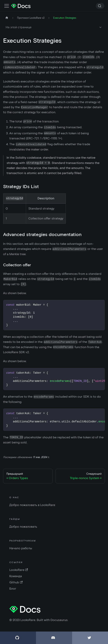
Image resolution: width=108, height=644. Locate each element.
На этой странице (19, 27)
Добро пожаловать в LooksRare (32, 505)
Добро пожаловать (23, 527)
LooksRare (19, 570)
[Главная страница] (7, 18)
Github (16, 582)
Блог (13, 589)
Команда (16, 576)
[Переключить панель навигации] (7, 6)
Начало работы (21, 548)
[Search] (100, 6)
